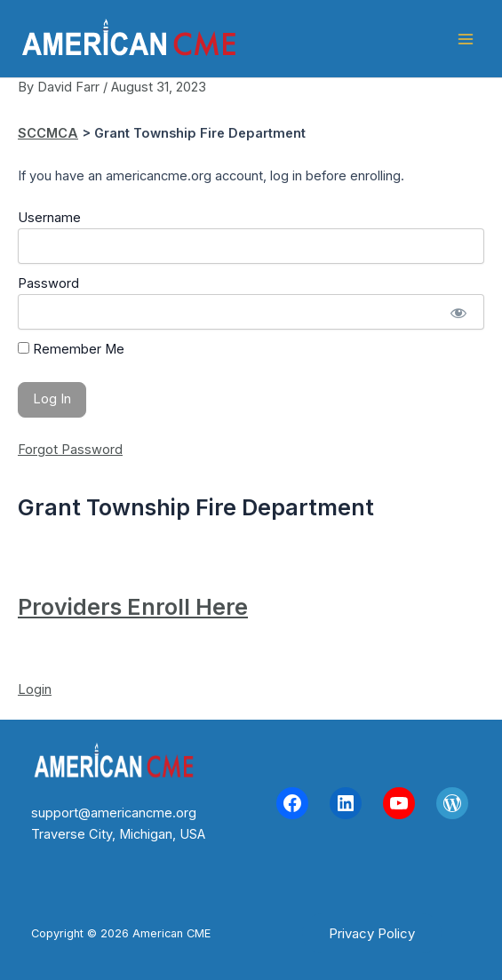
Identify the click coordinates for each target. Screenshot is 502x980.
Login (35, 689)
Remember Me (71, 349)
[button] (372, 933)
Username (49, 218)
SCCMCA (48, 133)
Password (48, 283)
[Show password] (458, 312)
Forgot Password (70, 450)
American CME (330, 39)
